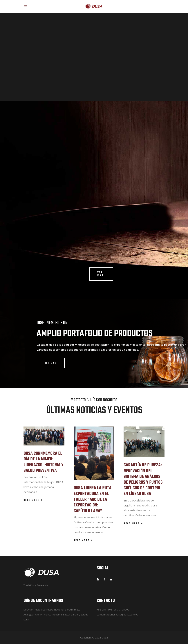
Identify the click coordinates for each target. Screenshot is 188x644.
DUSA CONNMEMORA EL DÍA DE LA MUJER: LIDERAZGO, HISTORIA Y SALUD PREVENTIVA (44, 462)
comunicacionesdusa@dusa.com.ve (117, 615)
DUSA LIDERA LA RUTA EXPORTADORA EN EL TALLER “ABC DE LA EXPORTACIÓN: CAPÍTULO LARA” (93, 499)
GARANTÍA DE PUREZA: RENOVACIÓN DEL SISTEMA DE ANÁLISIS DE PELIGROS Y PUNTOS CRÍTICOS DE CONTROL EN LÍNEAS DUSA (143, 479)
